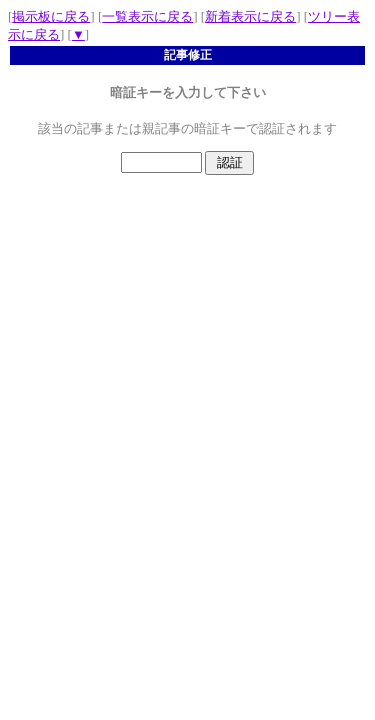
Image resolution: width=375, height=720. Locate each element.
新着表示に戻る (250, 16)
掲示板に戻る (51, 16)
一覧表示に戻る (147, 16)
